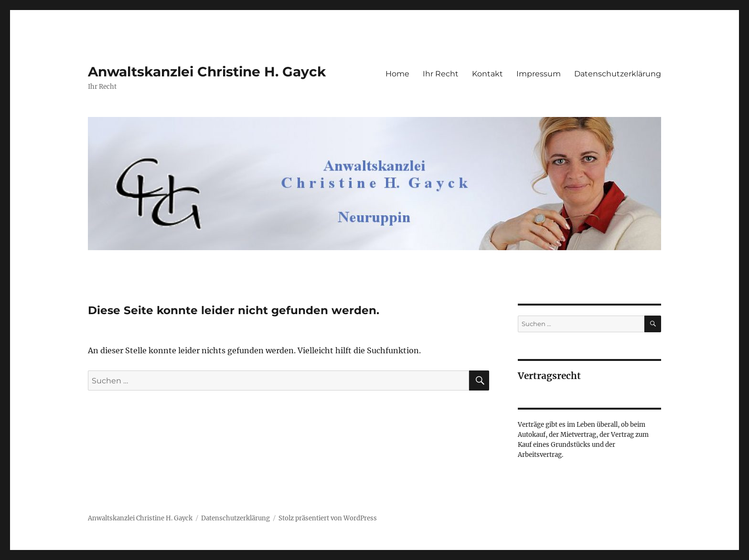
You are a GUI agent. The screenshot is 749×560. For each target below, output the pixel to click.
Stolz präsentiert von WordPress (328, 518)
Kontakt (487, 74)
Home (397, 74)
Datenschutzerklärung (618, 74)
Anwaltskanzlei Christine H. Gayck (207, 72)
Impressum (539, 74)
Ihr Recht (441, 74)
